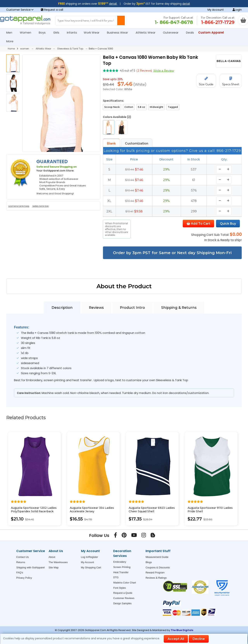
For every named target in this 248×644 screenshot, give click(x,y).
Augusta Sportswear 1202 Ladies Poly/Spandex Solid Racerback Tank (34, 511)
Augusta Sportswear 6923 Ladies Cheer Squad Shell (152, 510)
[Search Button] (121, 20)
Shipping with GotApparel (31, 567)
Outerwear (172, 32)
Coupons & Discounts (158, 567)
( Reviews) (144, 71)
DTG (116, 577)
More (11, 41)
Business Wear (119, 32)
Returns (21, 562)
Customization (137, 143)
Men (11, 32)
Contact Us (22, 557)
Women (27, 32)
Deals (190, 32)
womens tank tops (19, 206)
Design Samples (122, 603)
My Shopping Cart (91, 567)
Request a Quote (123, 593)
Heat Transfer (121, 572)
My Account (216, 10)
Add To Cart (198, 224)
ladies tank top (40, 206)
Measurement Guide (157, 557)
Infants (73, 32)
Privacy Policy (24, 578)
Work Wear (93, 32)
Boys (44, 32)
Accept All (176, 639)
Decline (199, 639)
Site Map (54, 567)
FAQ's (20, 573)
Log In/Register (90, 557)
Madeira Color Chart (124, 583)
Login (237, 10)
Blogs (149, 562)
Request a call (52, 10)
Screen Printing (122, 567)
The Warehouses (58, 562)
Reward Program (155, 573)
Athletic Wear (147, 32)
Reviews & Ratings (156, 578)
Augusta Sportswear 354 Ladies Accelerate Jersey (92, 510)
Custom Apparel (213, 32)
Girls (58, 32)
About (52, 557)
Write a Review (164, 71)
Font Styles (119, 588)
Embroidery (120, 562)
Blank (111, 143)
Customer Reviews (124, 598)
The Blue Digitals (182, 630)
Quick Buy (228, 224)
